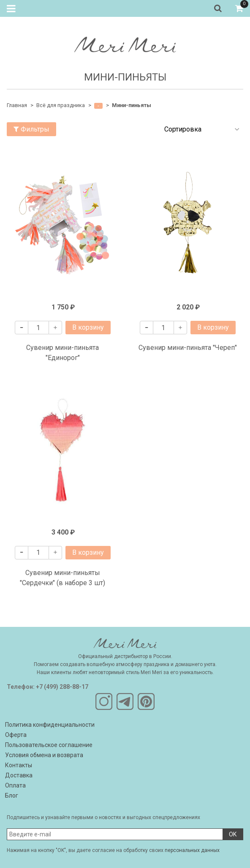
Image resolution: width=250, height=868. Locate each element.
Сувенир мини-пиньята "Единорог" (62, 353)
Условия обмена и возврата (44, 755)
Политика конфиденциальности (50, 725)
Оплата (15, 785)
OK (233, 834)
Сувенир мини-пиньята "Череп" (188, 348)
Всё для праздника (61, 105)
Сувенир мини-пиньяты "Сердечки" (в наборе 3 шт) (62, 578)
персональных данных (192, 850)
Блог (12, 795)
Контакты (19, 765)
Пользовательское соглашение (49, 745)
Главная (17, 105)
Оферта (16, 735)
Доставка (19, 775)
